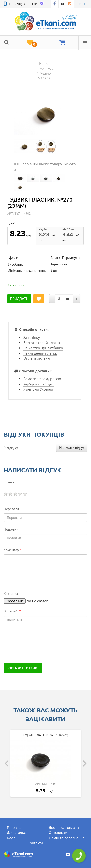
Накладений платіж (40, 353)
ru (86, 4)
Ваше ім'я (12, 611)
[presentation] (41, 643)
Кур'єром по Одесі (39, 384)
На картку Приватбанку (43, 348)
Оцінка (9, 482)
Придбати (19, 299)
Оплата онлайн (37, 358)
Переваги (11, 509)
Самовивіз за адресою (42, 379)
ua (80, 4)
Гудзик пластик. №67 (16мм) (45, 735)
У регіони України (38, 389)
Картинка (11, 593)
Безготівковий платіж (42, 342)
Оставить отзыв (23, 668)
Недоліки (11, 529)
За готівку (32, 337)
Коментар (12, 550)
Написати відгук (72, 448)
